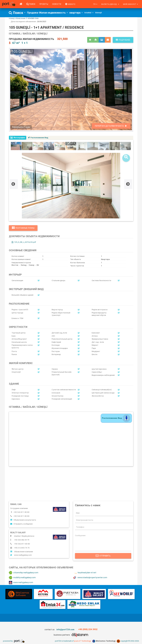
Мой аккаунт (131, 4)
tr (95, 4)
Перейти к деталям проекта (111, 126)
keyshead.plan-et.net (85, 573)
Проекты (44, 4)
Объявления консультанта (23, 520)
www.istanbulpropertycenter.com (90, 578)
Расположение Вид (38, 138)
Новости (57, 4)
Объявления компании (22, 552)
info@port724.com (65, 630)
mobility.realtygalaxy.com (22, 578)
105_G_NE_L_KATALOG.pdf (24, 242)
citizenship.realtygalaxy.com (24, 573)
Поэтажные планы (23, 228)
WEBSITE (70, 4)
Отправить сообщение (21, 524)
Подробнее (123, 40)
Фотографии (18, 138)
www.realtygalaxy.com (21, 555)
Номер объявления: (24, 18)
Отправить (103, 556)
